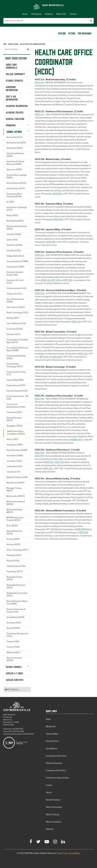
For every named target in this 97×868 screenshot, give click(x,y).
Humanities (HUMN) (15, 456)
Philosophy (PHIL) (14, 556)
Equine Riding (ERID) (15, 380)
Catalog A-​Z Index (15, 673)
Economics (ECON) (15, 329)
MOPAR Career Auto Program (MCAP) (15, 519)
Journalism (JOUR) (14, 461)
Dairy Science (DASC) (16, 307)
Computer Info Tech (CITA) (15, 282)
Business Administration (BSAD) (17, 228)
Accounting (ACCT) (15, 137)
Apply (48, 719)
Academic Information (17, 106)
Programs (11, 125)
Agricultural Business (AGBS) (15, 155)
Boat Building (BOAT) (15, 221)
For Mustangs (84, 33)
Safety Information (54, 807)
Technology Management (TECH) (17, 635)
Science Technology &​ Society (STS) (16, 611)
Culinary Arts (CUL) (14, 294)
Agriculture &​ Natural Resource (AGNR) (15, 163)
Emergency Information (56, 771)
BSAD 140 (77, 440)
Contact (73, 14)
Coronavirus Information (56, 756)
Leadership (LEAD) (14, 467)
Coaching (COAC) (14, 251)
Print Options (12, 690)
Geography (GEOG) (14, 426)
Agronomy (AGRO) (14, 170)
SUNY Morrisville (53, 6)
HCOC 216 (39, 255)
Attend (72, 33)
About (25, 14)
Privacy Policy (63, 853)
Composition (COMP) (15, 267)
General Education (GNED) (14, 419)
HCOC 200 (48, 504)
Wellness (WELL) (14, 653)
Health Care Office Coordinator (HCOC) (16, 433)
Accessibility (75, 853)
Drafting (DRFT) (13, 318)
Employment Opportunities (57, 778)
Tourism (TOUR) (13, 647)
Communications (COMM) (17, 262)
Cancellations (52, 749)
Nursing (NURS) (13, 539)
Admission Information (12, 88)
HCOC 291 (39, 399)
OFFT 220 (68, 280)
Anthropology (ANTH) (16, 189)
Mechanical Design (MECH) (14, 511)
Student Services (14, 80)
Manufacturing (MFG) (15, 483)
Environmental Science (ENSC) (16, 357)
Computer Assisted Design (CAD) (15, 274)
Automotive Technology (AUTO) (17, 209)
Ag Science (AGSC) (15, 148)
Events (49, 785)
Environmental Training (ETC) (16, 373)
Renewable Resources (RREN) (16, 587)
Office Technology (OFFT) (17, 550)
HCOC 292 (39, 453)
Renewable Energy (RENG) (14, 579)
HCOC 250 (57, 194)
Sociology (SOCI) (14, 623)
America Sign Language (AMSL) (16, 177)
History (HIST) (12, 440)
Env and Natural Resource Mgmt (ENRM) (17, 349)
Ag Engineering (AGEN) (16, 143)
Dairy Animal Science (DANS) (15, 301)
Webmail (50, 829)
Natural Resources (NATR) (14, 533)
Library (49, 793)
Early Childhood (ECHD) (16, 324)
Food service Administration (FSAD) (16, 406)
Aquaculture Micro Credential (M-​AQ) (14, 195)
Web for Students (54, 822)
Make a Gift (61, 14)
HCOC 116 (39, 83)
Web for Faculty (53, 815)
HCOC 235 (80, 530)
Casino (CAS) (12, 240)
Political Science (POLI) (16, 566)
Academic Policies (15, 112)
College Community (15, 74)
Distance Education (54, 763)
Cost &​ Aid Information (12, 98)
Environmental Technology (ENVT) (15, 365)
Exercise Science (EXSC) (17, 391)
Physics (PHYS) (13, 561)
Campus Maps (52, 734)
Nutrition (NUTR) (13, 545)
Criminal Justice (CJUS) (16, 289)
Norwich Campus (53, 800)
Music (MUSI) (12, 526)
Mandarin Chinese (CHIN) (17, 477)
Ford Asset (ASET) (14, 413)
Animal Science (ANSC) (16, 183)
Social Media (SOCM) (15, 617)
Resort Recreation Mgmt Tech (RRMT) (17, 603)
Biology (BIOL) (12, 216)
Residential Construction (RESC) (17, 595)
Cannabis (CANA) (14, 235)
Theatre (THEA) (13, 642)
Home (5, 44)
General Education (15, 119)
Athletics (49, 14)
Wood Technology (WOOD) (14, 659)
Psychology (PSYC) (15, 572)
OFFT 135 (44, 357)
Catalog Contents (15, 680)
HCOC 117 (39, 115)
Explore (62, 33)
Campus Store (52, 741)
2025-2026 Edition (16, 58)
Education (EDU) (13, 335)
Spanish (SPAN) (13, 628)
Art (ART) (10, 202)
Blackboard (51, 727)
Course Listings (13, 44)
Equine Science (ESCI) (16, 386)
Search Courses (14, 667)
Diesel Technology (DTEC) (17, 313)
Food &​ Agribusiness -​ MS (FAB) (17, 398)
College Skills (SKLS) (15, 256)
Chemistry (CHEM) (14, 245)
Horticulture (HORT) (15, 445)
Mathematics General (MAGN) (16, 503)
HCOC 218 (39, 294)
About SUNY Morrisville (12, 66)
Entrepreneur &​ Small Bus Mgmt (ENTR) (17, 341)
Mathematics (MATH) (16, 496)
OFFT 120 (55, 280)
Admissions (36, 14)
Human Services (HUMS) (17, 450)
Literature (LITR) (13, 472)
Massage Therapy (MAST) (14, 490)
